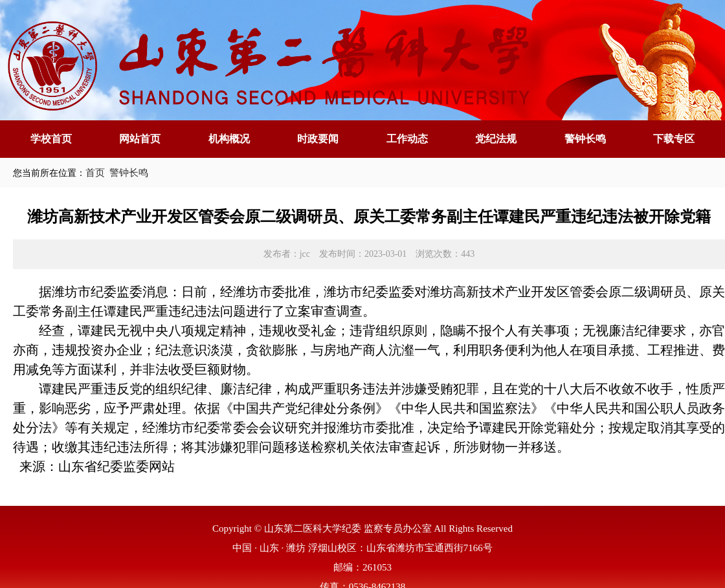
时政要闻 (318, 139)
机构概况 (229, 139)
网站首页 (140, 139)
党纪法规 (496, 139)
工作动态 (407, 139)
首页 (95, 173)
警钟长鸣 (585, 139)
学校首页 (51, 139)
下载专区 (674, 139)
